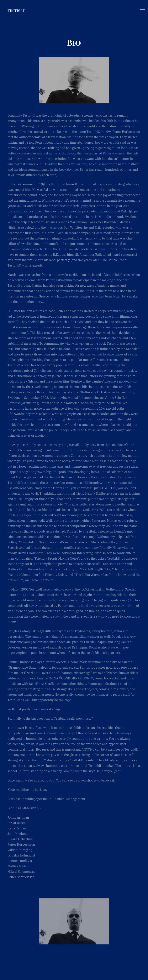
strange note (88, 425)
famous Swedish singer (74, 296)
